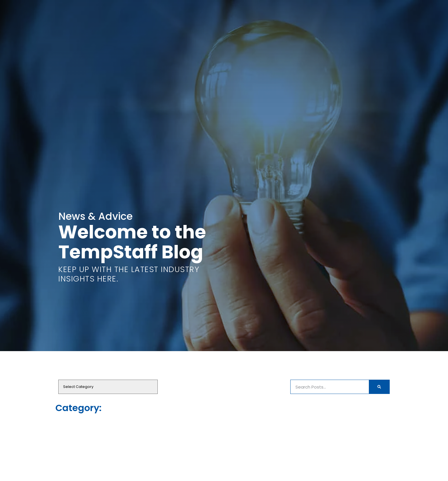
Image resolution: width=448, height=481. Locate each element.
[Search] (379, 387)
